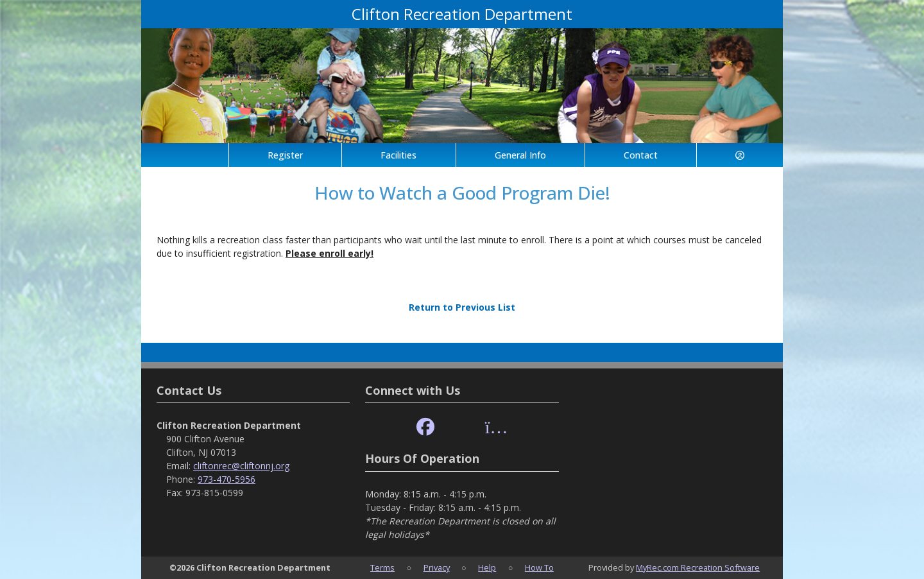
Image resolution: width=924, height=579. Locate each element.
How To (539, 567)
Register (285, 155)
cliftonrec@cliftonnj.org (241, 466)
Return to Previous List (462, 307)
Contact (641, 155)
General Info (520, 155)
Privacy (437, 567)
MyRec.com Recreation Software (698, 567)
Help (487, 567)
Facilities (398, 155)
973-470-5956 (227, 479)
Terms (382, 567)
